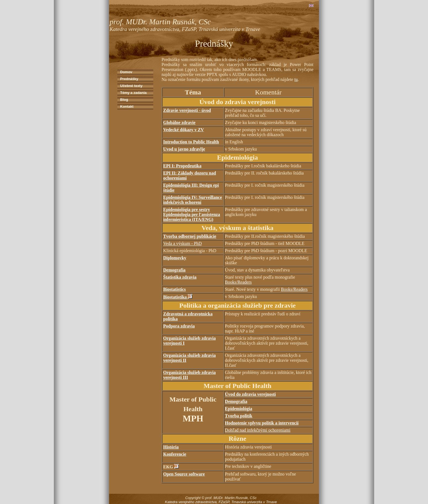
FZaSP (224, 502)
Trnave (271, 502)
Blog (124, 100)
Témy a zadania (133, 93)
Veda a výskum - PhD (183, 243)
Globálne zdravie (179, 122)
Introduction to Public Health (191, 142)
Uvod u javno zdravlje (184, 149)
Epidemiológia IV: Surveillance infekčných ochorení (193, 200)
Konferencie (175, 454)
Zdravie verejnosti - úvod (187, 110)
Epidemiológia (239, 409)
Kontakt (127, 106)
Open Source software (184, 474)
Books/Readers (238, 282)
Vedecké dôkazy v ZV (183, 130)
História (171, 447)
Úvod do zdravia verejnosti (250, 394)
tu (296, 79)
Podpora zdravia (179, 326)
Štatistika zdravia (180, 277)
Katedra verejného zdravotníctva (191, 502)
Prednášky (129, 79)
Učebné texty (131, 86)
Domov (126, 72)
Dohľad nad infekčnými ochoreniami (258, 430)
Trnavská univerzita (247, 502)
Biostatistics (175, 289)
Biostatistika (175, 297)
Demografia (174, 270)
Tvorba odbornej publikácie (190, 236)
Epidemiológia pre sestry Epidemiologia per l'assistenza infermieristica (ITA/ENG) (192, 214)
